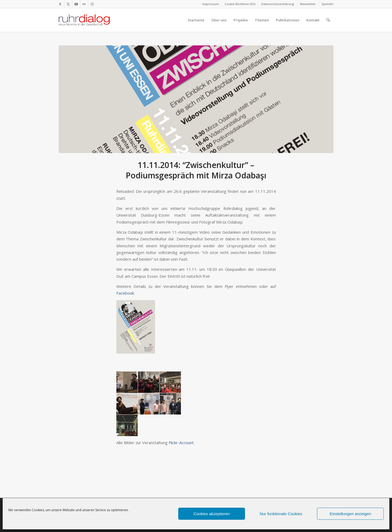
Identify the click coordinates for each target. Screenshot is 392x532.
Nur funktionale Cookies (281, 514)
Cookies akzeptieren (212, 514)
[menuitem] (211, 4)
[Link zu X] (68, 4)
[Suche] (328, 20)
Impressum (211, 4)
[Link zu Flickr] (84, 4)
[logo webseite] (84, 20)
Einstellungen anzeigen (350, 514)
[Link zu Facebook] (60, 4)
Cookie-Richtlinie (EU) (240, 4)
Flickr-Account (181, 443)
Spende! (328, 4)
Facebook (125, 293)
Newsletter (308, 4)
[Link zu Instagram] (92, 4)
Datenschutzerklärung (278, 4)
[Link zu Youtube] (76, 4)
